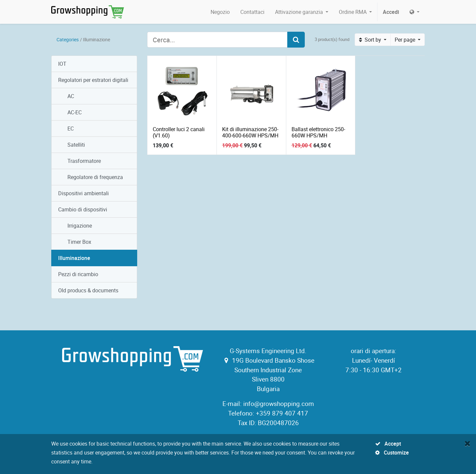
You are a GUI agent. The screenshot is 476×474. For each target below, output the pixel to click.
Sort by (371, 40)
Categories (68, 39)
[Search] (296, 40)
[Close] (468, 443)
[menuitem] (220, 12)
